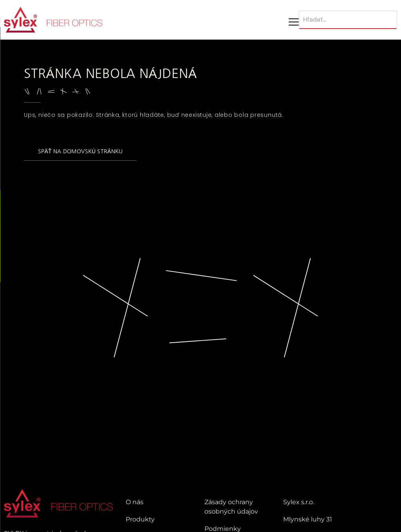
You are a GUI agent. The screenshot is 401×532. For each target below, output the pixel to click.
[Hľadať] (348, 20)
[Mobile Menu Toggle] (294, 22)
